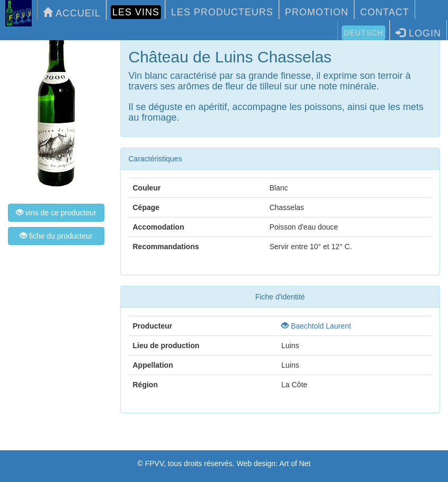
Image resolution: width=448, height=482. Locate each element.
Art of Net (295, 463)
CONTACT (385, 12)
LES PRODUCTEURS (222, 12)
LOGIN (418, 33)
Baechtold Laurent (316, 326)
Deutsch (364, 33)
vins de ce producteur (56, 213)
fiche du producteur (56, 236)
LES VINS (136, 12)
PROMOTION (317, 12)
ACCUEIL (72, 13)
